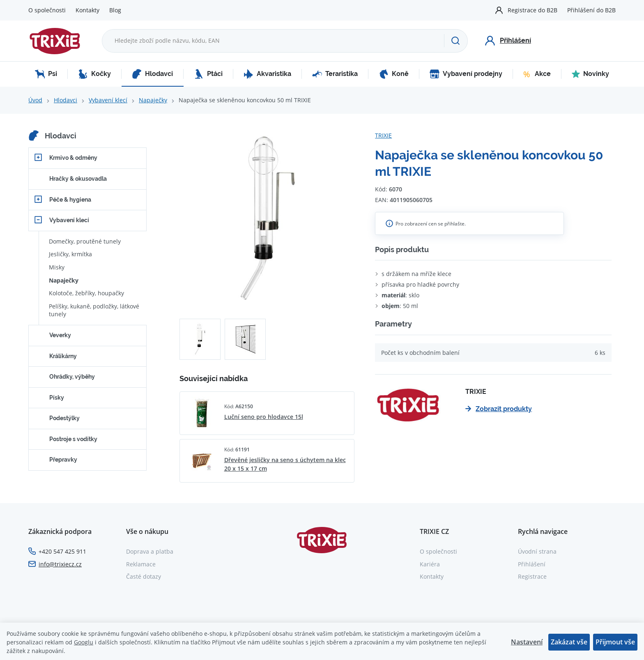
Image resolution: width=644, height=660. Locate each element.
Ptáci (208, 74)
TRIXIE (383, 135)
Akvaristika (267, 74)
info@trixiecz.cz (60, 564)
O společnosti (47, 10)
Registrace (532, 576)
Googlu (84, 642)
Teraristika (335, 74)
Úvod (35, 100)
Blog (115, 10)
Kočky (94, 74)
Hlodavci (152, 74)
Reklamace (141, 564)
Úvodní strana (537, 551)
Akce (537, 74)
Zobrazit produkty (499, 409)
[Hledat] (456, 41)
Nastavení (527, 642)
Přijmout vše (615, 642)
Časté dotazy (144, 576)
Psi (46, 74)
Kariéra (430, 564)
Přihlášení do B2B (591, 10)
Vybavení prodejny (466, 74)
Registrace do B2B (532, 10)
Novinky (590, 74)
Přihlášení (532, 564)
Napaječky (153, 100)
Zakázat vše (569, 642)
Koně (394, 74)
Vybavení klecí (108, 100)
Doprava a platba (150, 551)
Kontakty (87, 10)
